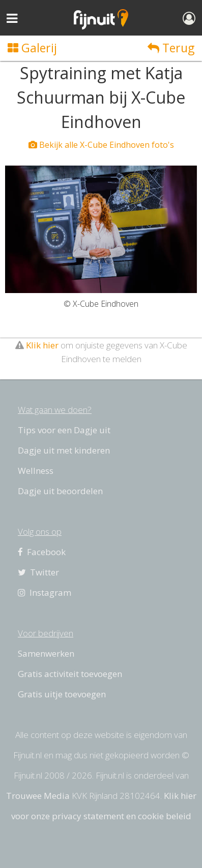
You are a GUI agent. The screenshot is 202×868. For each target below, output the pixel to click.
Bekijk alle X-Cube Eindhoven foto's (101, 145)
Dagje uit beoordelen (60, 491)
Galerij (32, 48)
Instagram (45, 592)
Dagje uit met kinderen (64, 450)
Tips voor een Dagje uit (64, 430)
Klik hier (42, 345)
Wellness (36, 471)
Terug (171, 48)
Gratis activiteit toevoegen (70, 674)
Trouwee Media (38, 796)
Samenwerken (46, 653)
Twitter (38, 572)
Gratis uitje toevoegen (62, 694)
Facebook (42, 552)
